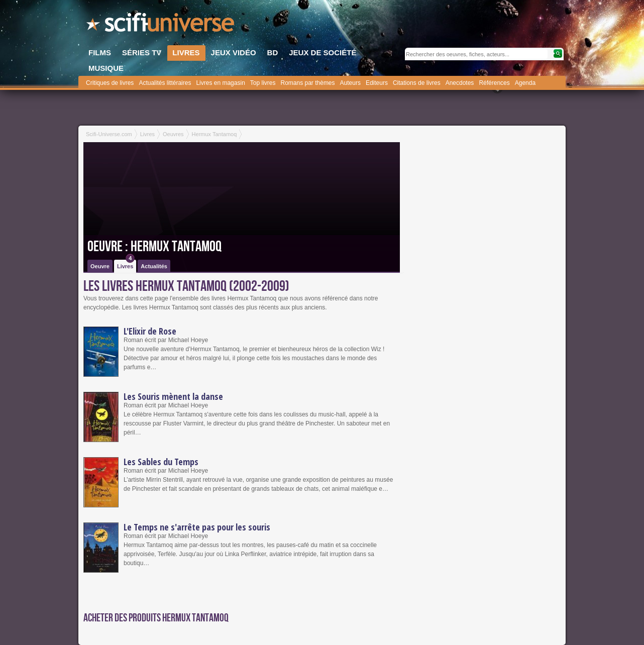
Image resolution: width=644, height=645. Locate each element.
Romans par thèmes (308, 83)
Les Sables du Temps (161, 462)
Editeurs (377, 83)
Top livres (263, 83)
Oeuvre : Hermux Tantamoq (154, 247)
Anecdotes (460, 83)
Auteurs (350, 83)
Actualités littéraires (165, 83)
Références (494, 83)
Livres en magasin (220, 83)
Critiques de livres (110, 83)
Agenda (525, 83)
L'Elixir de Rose (150, 331)
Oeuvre (100, 266)
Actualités (154, 266)
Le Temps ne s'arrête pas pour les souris (197, 527)
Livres (126, 264)
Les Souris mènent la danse (173, 396)
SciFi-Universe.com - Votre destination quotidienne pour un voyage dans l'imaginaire (161, 25)
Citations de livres (417, 83)
